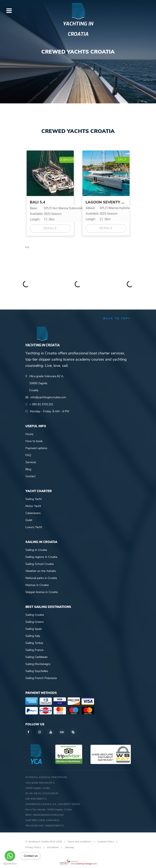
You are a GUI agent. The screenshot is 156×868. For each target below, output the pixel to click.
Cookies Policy (106, 842)
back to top (117, 318)
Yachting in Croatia (78, 29)
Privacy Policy (33, 847)
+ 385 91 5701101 (41, 404)
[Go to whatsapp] (10, 856)
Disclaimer (53, 847)
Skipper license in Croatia (42, 592)
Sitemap (69, 847)
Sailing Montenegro (38, 664)
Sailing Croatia (35, 615)
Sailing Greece (35, 622)
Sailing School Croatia (39, 564)
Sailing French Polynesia (41, 678)
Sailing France (34, 650)
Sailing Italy (33, 636)
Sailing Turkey (34, 643)
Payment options (36, 448)
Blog (28, 469)
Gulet (29, 520)
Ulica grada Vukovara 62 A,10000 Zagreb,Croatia (46, 383)
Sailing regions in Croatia (41, 557)
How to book (34, 441)
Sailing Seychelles (37, 671)
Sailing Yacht (34, 499)
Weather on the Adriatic (41, 571)
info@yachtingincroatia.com (48, 397)
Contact (30, 476)
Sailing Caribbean (36, 657)
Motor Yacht (33, 506)
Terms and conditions (79, 842)
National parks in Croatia (41, 578)
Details (50, 228)
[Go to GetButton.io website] (10, 864)
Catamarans (33, 513)
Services (31, 462)
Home (29, 434)
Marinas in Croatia (37, 585)
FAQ (28, 455)
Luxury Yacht (34, 527)
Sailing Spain (34, 629)
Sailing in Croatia (36, 550)
